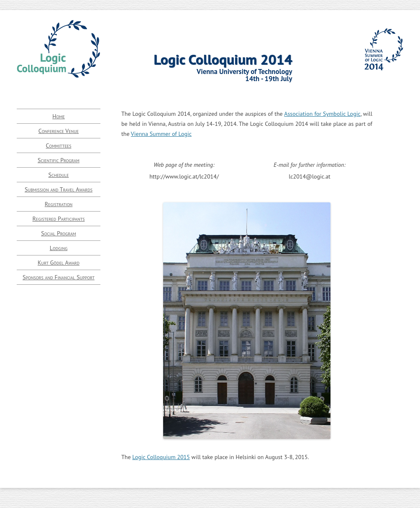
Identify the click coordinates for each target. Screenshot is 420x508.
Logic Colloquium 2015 (161, 457)
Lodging (59, 248)
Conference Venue (59, 131)
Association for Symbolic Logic (322, 114)
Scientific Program (59, 160)
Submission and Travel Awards (59, 189)
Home (59, 116)
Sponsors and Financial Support (59, 277)
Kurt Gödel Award (59, 263)
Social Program (58, 233)
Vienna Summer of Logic (161, 134)
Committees (59, 146)
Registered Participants (58, 219)
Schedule (59, 175)
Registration (59, 204)
